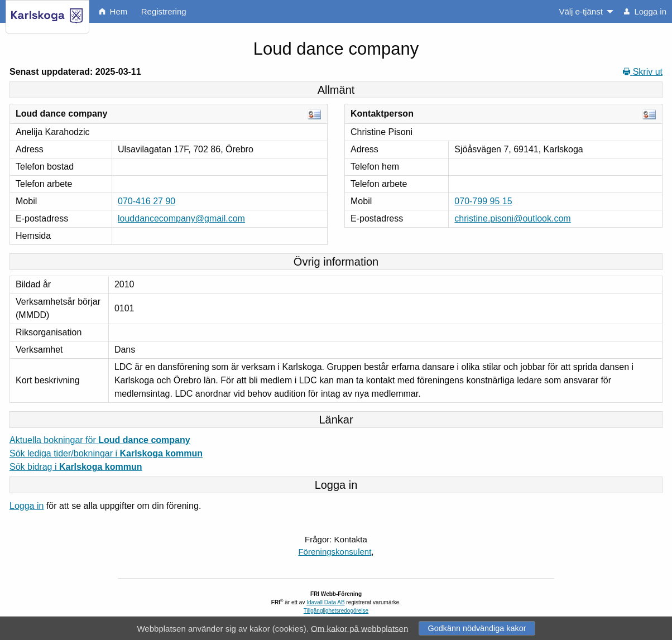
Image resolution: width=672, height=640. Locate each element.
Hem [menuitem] (113, 11)
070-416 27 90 (147, 201)
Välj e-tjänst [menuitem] (580, 11)
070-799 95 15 (483, 201)
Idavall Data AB (325, 602)
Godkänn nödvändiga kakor (477, 628)
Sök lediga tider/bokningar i (106, 453)
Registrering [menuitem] (164, 11)
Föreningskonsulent (335, 552)
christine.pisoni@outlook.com (512, 218)
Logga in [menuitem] (645, 11)
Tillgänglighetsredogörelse (336, 611)
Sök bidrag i (76, 467)
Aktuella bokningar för (100, 440)
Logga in (27, 506)
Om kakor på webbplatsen (359, 628)
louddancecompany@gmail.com (181, 218)
